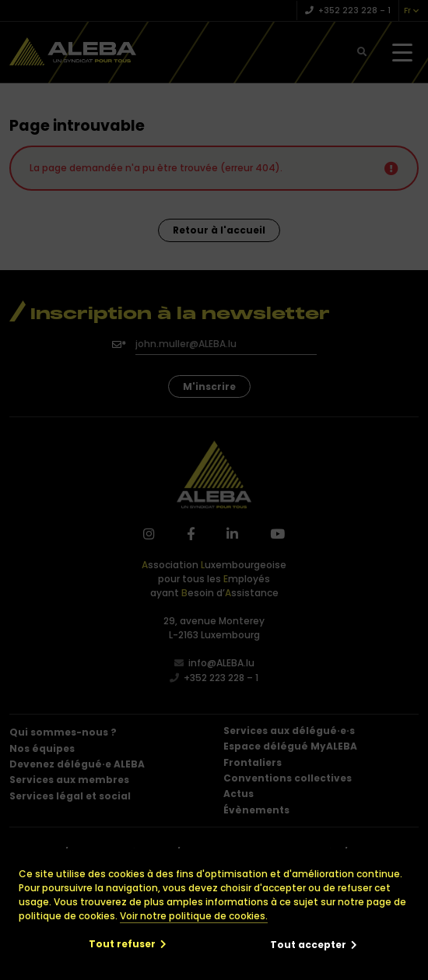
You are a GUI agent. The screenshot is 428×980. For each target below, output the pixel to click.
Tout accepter (308, 945)
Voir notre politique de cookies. (194, 916)
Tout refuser (122, 944)
